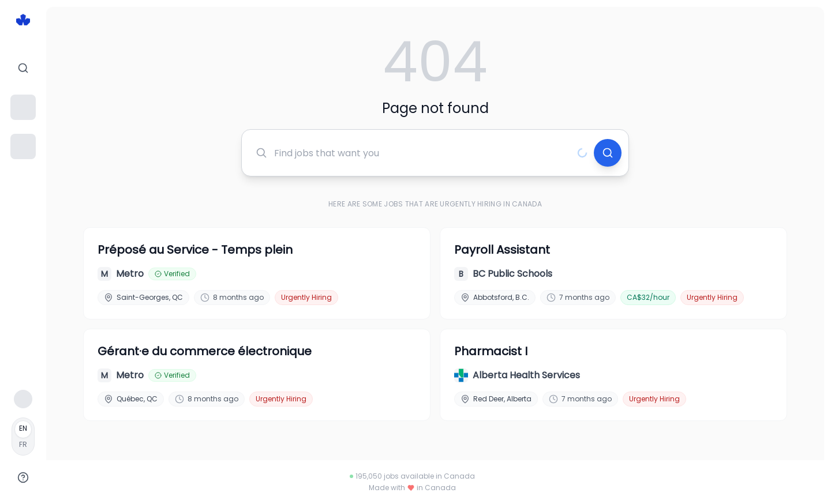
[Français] (23, 437)
